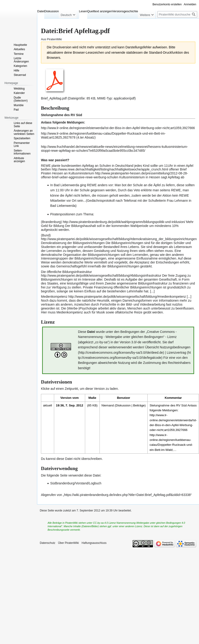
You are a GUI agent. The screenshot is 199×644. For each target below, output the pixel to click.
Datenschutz (48, 543)
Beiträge (139, 405)
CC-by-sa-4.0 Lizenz (104, 523)
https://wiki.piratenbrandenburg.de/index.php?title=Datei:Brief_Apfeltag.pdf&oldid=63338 (127, 495)
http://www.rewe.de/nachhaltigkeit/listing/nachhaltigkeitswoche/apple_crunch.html (110, 169)
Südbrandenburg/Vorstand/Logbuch (76, 483)
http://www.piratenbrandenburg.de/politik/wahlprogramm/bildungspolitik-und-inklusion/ (124, 222)
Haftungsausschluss (94, 543)
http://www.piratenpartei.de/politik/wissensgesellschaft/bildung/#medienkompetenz (127, 297)
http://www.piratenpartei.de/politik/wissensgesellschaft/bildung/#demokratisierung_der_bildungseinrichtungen (119, 239)
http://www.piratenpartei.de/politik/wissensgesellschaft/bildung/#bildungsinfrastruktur (101, 276)
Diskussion (123, 405)
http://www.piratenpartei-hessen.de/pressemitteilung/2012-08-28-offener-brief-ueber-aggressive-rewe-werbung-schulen (114, 175)
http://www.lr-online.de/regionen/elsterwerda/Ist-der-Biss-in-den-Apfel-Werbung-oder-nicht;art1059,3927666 (118, 128)
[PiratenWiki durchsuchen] (177, 14)
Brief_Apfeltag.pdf (54, 98)
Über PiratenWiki (68, 543)
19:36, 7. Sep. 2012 (70, 405)
